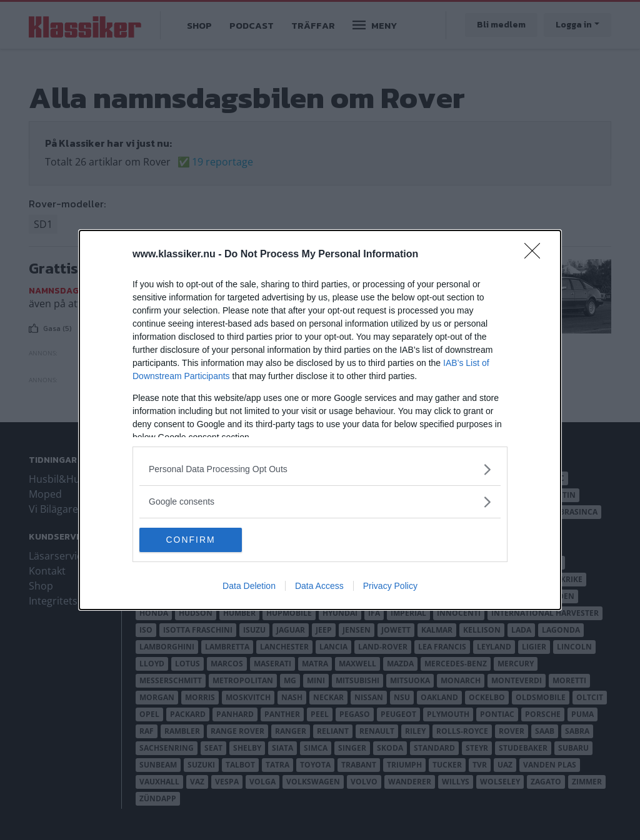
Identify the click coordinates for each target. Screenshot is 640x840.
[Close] (536, 255)
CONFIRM (198, 540)
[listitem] (320, 469)
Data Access (319, 586)
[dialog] (320, 420)
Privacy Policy (390, 586)
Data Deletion (249, 586)
